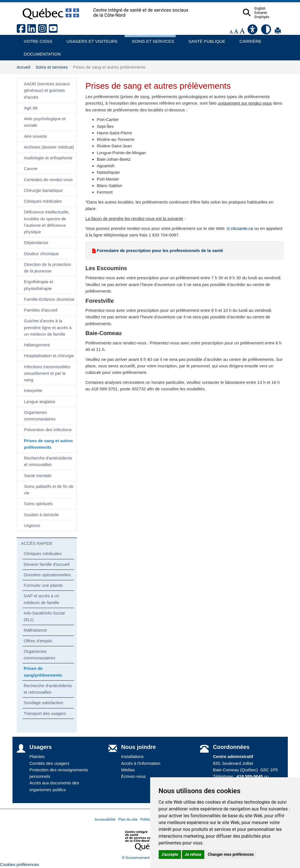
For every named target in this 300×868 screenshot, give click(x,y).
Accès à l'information (141, 763)
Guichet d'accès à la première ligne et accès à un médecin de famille (48, 327)
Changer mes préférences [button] (231, 854)
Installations (132, 756)
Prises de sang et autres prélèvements (49, 444)
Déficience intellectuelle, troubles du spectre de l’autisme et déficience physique (47, 222)
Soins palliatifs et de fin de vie (49, 490)
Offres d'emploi (38, 641)
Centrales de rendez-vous (49, 180)
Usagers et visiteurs (89, 39)
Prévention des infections (48, 430)
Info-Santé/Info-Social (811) (44, 616)
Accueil (24, 67)
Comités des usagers (50, 763)
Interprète (33, 390)
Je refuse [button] (193, 854)
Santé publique (204, 39)
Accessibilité (105, 819)
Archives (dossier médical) (49, 147)
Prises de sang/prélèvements (43, 672)
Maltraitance (35, 630)
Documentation (40, 52)
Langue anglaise (40, 402)
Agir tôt (31, 108)
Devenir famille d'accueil (47, 564)
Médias (128, 770)
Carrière (249, 39)
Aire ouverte (36, 136)
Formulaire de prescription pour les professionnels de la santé (157, 250)
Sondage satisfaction (44, 703)
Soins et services (150, 39)
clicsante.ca (239, 228)
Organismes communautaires (40, 416)
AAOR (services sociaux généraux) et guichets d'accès (47, 90)
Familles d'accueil (41, 310)
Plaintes (37, 756)
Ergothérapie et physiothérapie (39, 285)
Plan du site (128, 819)
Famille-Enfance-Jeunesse (49, 299)
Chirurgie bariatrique (43, 190)
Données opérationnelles (47, 575)
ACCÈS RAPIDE (37, 543)
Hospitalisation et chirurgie (49, 356)
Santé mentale (38, 476)
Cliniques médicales (43, 201)
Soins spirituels (38, 504)
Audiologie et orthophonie (48, 158)
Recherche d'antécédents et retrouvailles (48, 461)
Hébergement (37, 345)
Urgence (32, 525)
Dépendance (36, 243)
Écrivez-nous (134, 776)
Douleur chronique (42, 254)
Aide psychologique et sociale (45, 122)
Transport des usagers (45, 713)
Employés (273, 17)
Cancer (31, 169)
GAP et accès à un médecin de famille (42, 599)
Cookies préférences (20, 864)
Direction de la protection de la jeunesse (48, 268)
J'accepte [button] (170, 854)
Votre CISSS (36, 39)
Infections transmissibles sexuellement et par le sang (47, 373)
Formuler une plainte (43, 585)
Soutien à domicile (42, 515)
